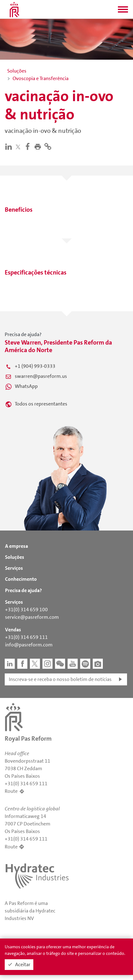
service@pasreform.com (32, 617)
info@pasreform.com (29, 645)
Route (11, 791)
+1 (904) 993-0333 (35, 366)
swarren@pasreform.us (41, 376)
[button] (123, 11)
